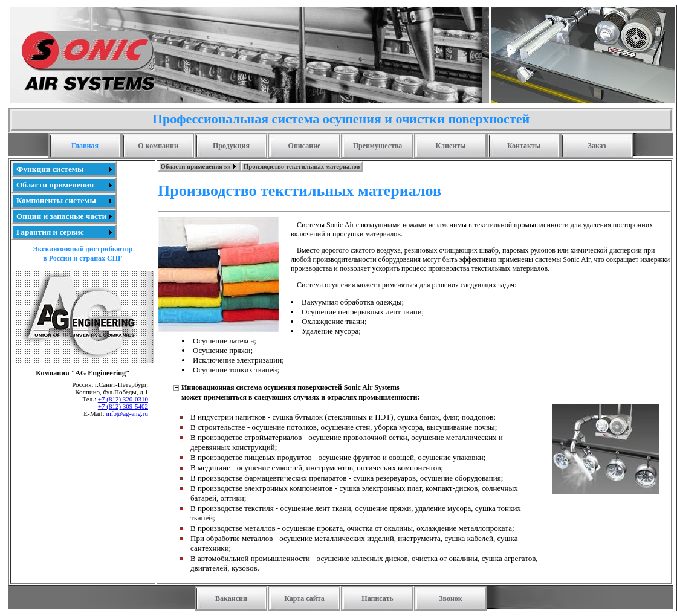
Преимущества (378, 146)
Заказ (597, 146)
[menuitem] (64, 169)
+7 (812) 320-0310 (123, 399)
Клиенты (451, 146)
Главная (85, 146)
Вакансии (231, 598)
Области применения (55, 185)
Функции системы (50, 169)
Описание (305, 146)
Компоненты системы (56, 200)
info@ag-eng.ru (127, 413)
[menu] (64, 201)
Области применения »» (196, 167)
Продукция (231, 146)
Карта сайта (304, 598)
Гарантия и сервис (50, 232)
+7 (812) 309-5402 (123, 406)
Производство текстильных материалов (302, 167)
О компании (158, 146)
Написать (377, 598)
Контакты (524, 146)
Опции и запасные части (61, 216)
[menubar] (260, 167)
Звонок (451, 598)
